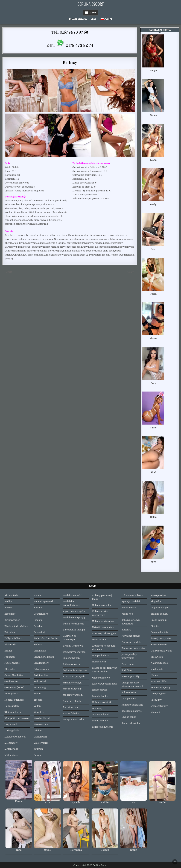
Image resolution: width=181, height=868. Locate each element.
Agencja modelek (131, 601)
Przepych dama (101, 655)
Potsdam (39, 626)
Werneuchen (41, 724)
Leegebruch (11, 724)
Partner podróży (130, 676)
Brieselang (10, 632)
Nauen (37, 595)
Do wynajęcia (158, 694)
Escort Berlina (78, 19)
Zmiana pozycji (159, 614)
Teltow (37, 694)
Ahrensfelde (11, 595)
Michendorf (11, 743)
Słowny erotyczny (161, 688)
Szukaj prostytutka (161, 638)
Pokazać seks (129, 692)
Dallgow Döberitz (14, 638)
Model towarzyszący (74, 617)
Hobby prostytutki (102, 702)
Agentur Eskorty (72, 701)
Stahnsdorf (40, 681)
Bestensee (10, 614)
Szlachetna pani (72, 658)
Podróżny (127, 670)
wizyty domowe (101, 678)
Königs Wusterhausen (17, 718)
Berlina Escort (91, 4)
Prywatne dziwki (131, 636)
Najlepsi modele (160, 663)
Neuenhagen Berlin (44, 601)
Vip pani (155, 712)
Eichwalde (10, 645)
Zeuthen (38, 749)
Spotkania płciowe (132, 711)
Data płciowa (129, 699)
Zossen (38, 755)
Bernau (8, 608)
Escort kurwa (70, 707)
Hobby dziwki (100, 690)
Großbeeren (11, 681)
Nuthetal (39, 608)
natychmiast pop (160, 608)
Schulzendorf (41, 663)
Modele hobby (100, 696)
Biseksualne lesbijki (74, 630)
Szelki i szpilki (159, 620)
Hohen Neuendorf (14, 700)
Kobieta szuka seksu (103, 621)
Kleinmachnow (13, 712)
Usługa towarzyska (73, 719)
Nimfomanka (129, 608)
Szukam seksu (159, 645)
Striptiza (155, 626)
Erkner (8, 651)
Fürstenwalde (12, 663)
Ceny (94, 19)
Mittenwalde (11, 749)
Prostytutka (128, 664)
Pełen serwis (99, 640)
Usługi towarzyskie (73, 624)
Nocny (154, 675)
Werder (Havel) (42, 718)
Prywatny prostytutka (133, 648)
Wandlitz (39, 712)
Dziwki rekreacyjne (103, 627)
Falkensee (10, 657)
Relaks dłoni (99, 662)
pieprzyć (126, 630)
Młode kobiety (100, 721)
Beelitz (8, 601)
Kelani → (132, 272)
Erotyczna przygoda (74, 676)
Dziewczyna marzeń (74, 652)
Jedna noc (127, 614)
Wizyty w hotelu (101, 714)
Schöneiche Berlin (44, 657)
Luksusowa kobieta (15, 737)
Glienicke (10, 669)
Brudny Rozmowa (73, 646)
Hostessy (97, 708)
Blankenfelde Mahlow (16, 626)
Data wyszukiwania (161, 651)
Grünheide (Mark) (14, 688)
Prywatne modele (131, 642)
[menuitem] (106, 19)
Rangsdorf (40, 632)
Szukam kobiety (160, 632)
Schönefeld (40, 651)
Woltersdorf (40, 737)
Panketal (39, 620)
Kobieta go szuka (102, 605)
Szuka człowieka (131, 723)
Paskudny (156, 700)
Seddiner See (41, 675)
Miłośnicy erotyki (73, 683)
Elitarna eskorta (72, 664)
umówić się (157, 657)
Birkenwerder (12, 620)
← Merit (7, 272)
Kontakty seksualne (132, 705)
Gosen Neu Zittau (14, 675)
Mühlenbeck (11, 755)
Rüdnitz (38, 645)
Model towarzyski (73, 695)
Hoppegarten (12, 706)
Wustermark (41, 743)
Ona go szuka (129, 717)
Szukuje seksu (159, 595)
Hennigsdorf (11, 694)
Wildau (38, 731)
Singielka (156, 601)
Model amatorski (72, 595)
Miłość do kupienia (103, 727)
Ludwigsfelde (12, 731)
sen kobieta (157, 669)
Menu (93, 13)
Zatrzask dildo (159, 681)
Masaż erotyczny (72, 689)
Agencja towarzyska (74, 611)
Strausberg (40, 688)
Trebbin (38, 700)
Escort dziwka (71, 713)
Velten (37, 706)
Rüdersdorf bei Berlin (46, 638)
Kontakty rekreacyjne (104, 633)
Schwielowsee (42, 669)
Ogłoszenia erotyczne (75, 670)
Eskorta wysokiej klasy (105, 684)
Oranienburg (41, 614)
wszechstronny (159, 706)
